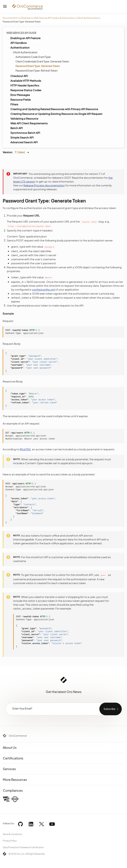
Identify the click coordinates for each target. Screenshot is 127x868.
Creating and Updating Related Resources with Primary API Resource (54, 109)
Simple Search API (22, 137)
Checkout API (19, 76)
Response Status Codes (26, 90)
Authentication (67, 18)
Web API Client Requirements (29, 123)
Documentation (11, 18)
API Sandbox (19, 43)
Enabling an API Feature (25, 38)
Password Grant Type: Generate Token (38, 66)
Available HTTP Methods (26, 81)
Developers (26, 18)
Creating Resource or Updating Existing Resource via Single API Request (56, 114)
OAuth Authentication (88, 18)
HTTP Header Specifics (25, 85)
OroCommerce (18, 736)
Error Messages (20, 95)
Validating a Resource (24, 118)
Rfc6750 (25, 449)
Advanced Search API (24, 142)
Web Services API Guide (46, 18)
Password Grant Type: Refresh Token (36, 70)
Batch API (17, 128)
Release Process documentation (44, 185)
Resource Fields (21, 100)
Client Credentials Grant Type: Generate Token (42, 61)
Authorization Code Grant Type (33, 57)
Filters (14, 104)
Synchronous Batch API (25, 133)
